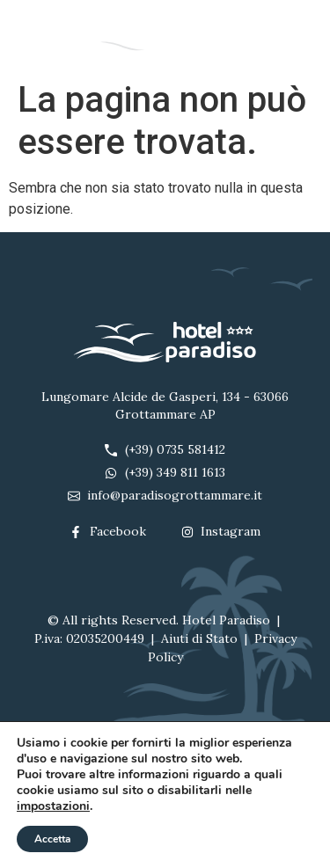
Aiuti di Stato (199, 638)
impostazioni (53, 806)
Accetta (52, 839)
